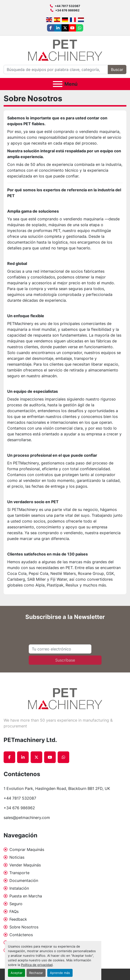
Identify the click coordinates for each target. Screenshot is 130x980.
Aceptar (17, 973)
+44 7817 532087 (67, 6)
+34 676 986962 (67, 10)
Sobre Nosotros (24, 927)
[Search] (56, 69)
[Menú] (58, 84)
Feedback (18, 919)
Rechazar (36, 973)
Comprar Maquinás (27, 849)
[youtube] (72, 28)
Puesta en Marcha (26, 896)
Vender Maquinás (25, 865)
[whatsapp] (80, 28)
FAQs (14, 911)
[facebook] (51, 28)
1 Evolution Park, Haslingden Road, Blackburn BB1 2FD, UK (57, 788)
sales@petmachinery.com (27, 818)
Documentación (24, 880)
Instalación (19, 888)
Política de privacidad (37, 965)
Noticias (17, 857)
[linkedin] (58, 28)
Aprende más (60, 973)
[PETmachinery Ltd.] (65, 698)
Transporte (19, 873)
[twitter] (65, 28)
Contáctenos (21, 935)
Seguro (16, 904)
